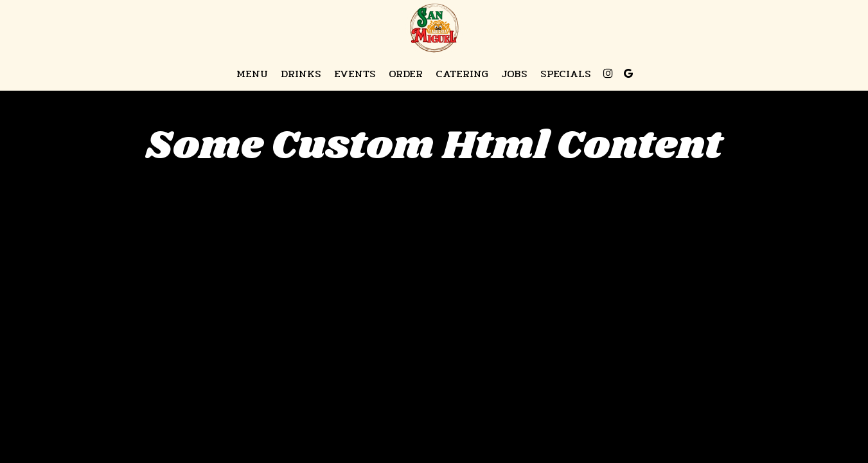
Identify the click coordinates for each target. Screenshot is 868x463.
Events (355, 74)
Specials (566, 74)
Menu (252, 74)
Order (406, 74)
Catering (462, 74)
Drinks (301, 74)
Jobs (514, 74)
